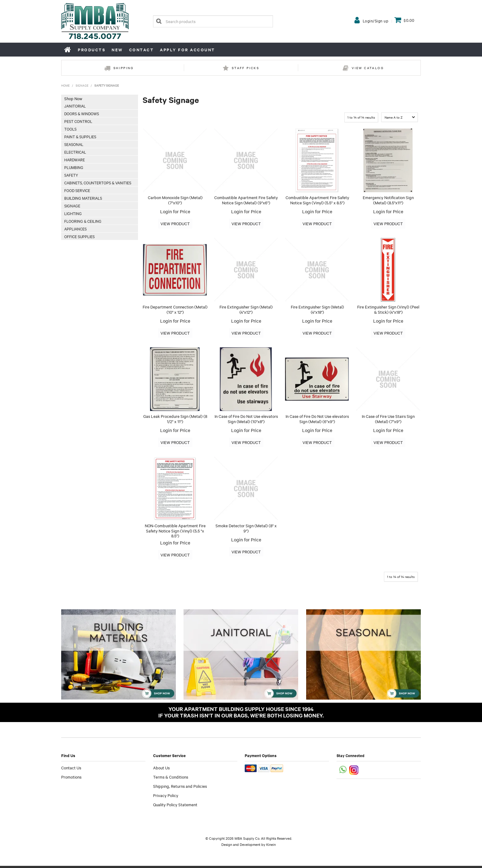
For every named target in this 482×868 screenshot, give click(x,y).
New (117, 50)
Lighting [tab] (73, 213)
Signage (82, 85)
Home (68, 49)
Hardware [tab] (75, 159)
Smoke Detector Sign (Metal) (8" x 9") (246, 530)
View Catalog (368, 68)
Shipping (123, 68)
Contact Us (71, 770)
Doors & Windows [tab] (82, 113)
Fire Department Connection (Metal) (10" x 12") (175, 310)
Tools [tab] (70, 129)
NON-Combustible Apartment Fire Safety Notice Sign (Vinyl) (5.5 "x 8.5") (175, 532)
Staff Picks (245, 68)
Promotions (71, 779)
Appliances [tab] (75, 229)
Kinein (271, 846)
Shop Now (73, 98)
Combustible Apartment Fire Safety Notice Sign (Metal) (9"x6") (246, 200)
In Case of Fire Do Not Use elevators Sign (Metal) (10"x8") (246, 420)
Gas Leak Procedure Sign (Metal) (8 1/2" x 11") (175, 420)
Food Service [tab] (77, 190)
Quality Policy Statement (175, 807)
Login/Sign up (376, 21)
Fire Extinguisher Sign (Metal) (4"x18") (317, 310)
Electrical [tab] (75, 152)
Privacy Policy (166, 797)
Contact (142, 50)
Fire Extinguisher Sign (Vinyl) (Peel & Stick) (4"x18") (388, 310)
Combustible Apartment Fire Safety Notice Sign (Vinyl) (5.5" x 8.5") (317, 200)
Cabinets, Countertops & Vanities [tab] (98, 183)
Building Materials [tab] (83, 198)
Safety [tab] (71, 175)
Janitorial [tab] (75, 106)
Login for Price (175, 211)
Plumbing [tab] (74, 167)
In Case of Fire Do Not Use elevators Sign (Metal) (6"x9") (317, 420)
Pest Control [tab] (78, 121)
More (175, 224)
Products (92, 50)
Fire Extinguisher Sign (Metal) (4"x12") (246, 310)
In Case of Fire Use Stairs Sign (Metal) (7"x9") (388, 420)
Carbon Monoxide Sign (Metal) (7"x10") (175, 200)
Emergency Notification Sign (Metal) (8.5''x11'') (388, 200)
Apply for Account (188, 50)
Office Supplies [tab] (79, 236)
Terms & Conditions (171, 779)
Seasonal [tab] (74, 144)
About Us (161, 770)
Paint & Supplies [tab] (80, 136)
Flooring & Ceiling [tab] (83, 221)
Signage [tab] (72, 206)
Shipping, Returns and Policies (180, 788)
